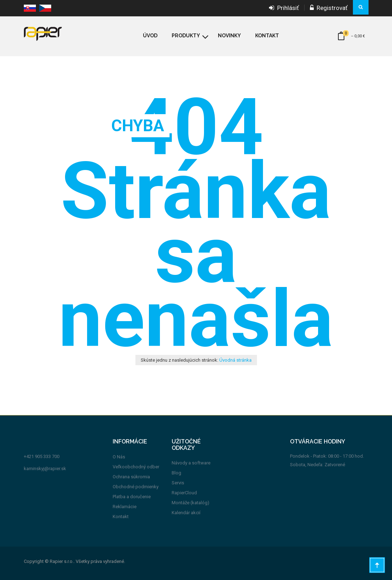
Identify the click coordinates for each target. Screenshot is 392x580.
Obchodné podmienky (136, 487)
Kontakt (121, 517)
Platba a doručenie (132, 497)
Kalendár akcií (186, 513)
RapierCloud (184, 493)
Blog (176, 473)
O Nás (119, 457)
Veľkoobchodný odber (136, 467)
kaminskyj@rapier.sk (45, 469)
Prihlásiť (284, 8)
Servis (178, 483)
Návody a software (191, 463)
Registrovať (329, 8)
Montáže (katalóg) (190, 503)
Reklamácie (125, 507)
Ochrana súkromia (131, 477)
